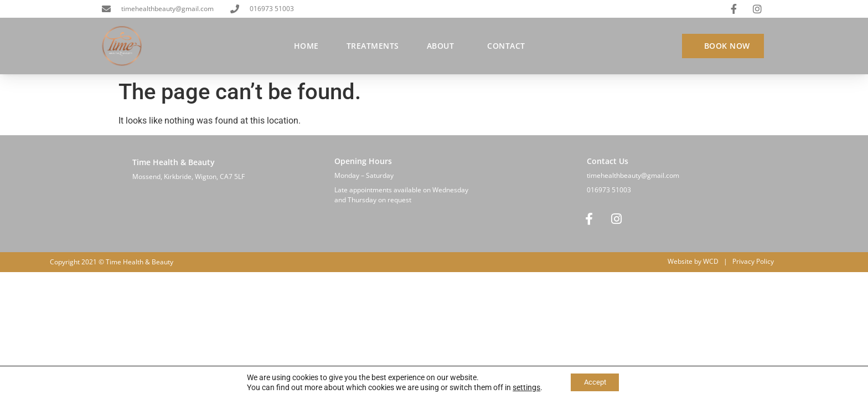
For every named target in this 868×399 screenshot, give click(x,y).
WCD (711, 262)
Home (306, 46)
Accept (595, 382)
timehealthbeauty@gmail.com (633, 175)
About (443, 46)
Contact (506, 46)
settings (522, 387)
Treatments (373, 46)
